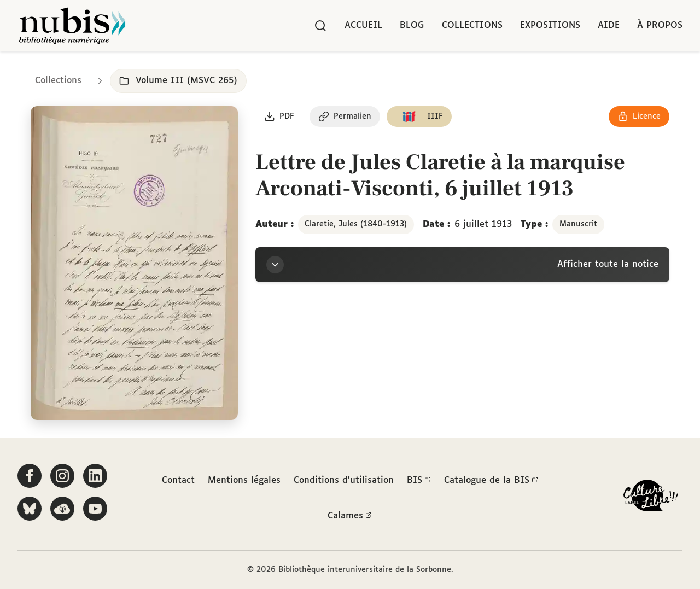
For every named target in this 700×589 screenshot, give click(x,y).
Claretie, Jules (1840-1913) (356, 224)
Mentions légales (244, 480)
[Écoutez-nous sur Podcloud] (62, 509)
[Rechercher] (320, 26)
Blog (412, 25)
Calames (350, 516)
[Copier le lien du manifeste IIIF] (419, 116)
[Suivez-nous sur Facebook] (30, 476)
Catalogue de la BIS (491, 481)
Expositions (550, 25)
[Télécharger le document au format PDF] (279, 116)
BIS (419, 481)
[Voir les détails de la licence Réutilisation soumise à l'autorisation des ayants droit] (639, 116)
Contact (178, 480)
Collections (472, 25)
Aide (609, 25)
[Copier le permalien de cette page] (345, 116)
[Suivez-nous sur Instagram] (62, 476)
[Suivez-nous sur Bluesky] (30, 509)
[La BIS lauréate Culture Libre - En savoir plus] (651, 498)
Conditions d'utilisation (344, 480)
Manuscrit (578, 224)
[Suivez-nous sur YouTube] (95, 509)
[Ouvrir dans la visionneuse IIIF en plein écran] (134, 263)
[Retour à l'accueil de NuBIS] (72, 26)
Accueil (363, 25)
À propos (660, 25)
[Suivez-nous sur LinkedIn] (95, 476)
